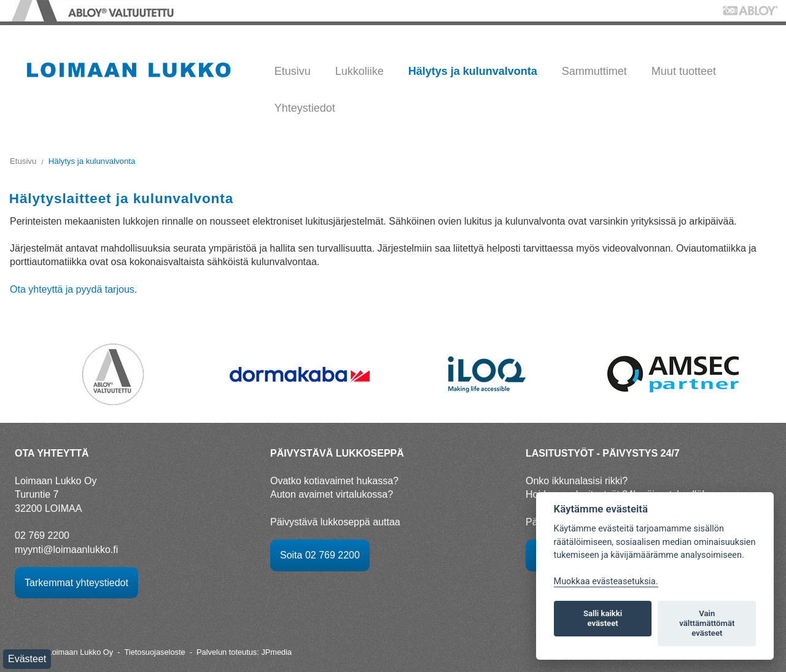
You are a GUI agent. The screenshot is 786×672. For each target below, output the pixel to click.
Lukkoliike (360, 71)
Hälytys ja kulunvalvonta (473, 71)
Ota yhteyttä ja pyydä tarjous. (73, 289)
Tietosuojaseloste (154, 652)
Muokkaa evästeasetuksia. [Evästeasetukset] (606, 581)
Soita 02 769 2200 (320, 555)
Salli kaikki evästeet (603, 618)
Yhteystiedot (305, 108)
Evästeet (27, 659)
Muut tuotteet (684, 71)
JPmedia (276, 652)
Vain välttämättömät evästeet (707, 623)
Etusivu (293, 71)
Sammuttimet (594, 71)
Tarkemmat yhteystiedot (76, 583)
